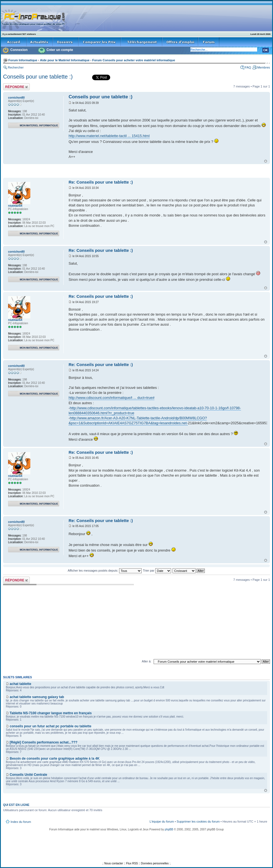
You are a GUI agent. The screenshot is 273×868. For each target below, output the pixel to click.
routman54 (15, 206)
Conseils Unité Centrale (29, 775)
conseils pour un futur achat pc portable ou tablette (51, 726)
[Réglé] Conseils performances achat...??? (44, 742)
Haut (266, 161)
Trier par (157, 570)
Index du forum (21, 822)
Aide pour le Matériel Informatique (65, 60)
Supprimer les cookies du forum (198, 821)
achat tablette (20, 684)
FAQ (248, 67)
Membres (264, 67)
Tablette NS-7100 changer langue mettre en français (51, 713)
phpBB (169, 829)
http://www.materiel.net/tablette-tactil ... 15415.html (109, 136)
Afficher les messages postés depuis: (104, 570)
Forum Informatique (23, 60)
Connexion (19, 50)
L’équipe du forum (162, 821)
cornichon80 (16, 98)
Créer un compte (60, 50)
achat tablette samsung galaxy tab (37, 697)
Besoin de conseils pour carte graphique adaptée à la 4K (55, 759)
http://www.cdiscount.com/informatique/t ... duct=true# (111, 398)
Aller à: (147, 661)
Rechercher (16, 67)
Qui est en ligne (16, 805)
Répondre (16, 87)
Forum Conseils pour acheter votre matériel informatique (134, 60)
